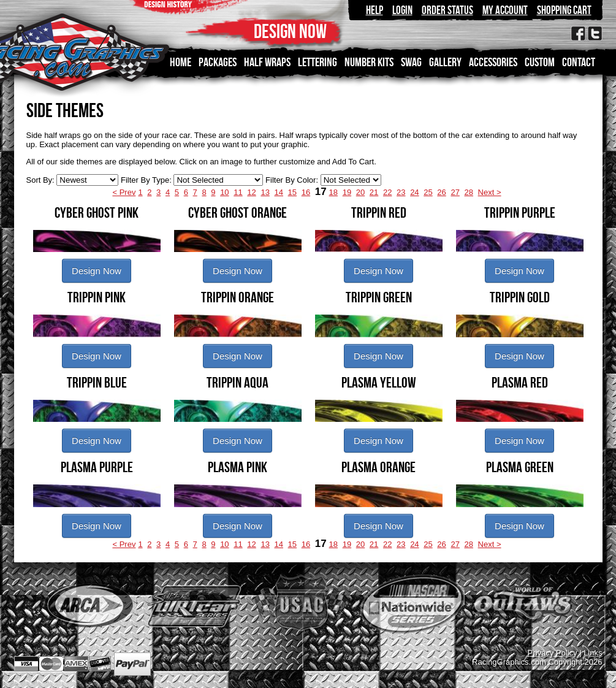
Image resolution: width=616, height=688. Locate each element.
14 (279, 192)
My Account (505, 10)
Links (593, 653)
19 (347, 192)
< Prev (124, 192)
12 (251, 192)
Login (402, 10)
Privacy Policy (553, 653)
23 (401, 192)
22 (387, 192)
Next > (490, 192)
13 (265, 192)
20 (360, 192)
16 (306, 192)
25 (428, 192)
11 (238, 192)
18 (333, 192)
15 (292, 192)
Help (375, 10)
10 (224, 192)
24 (414, 192)
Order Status (447, 10)
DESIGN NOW (290, 31)
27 (455, 192)
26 (441, 192)
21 (374, 192)
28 (469, 192)
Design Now (97, 271)
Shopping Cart (564, 10)
